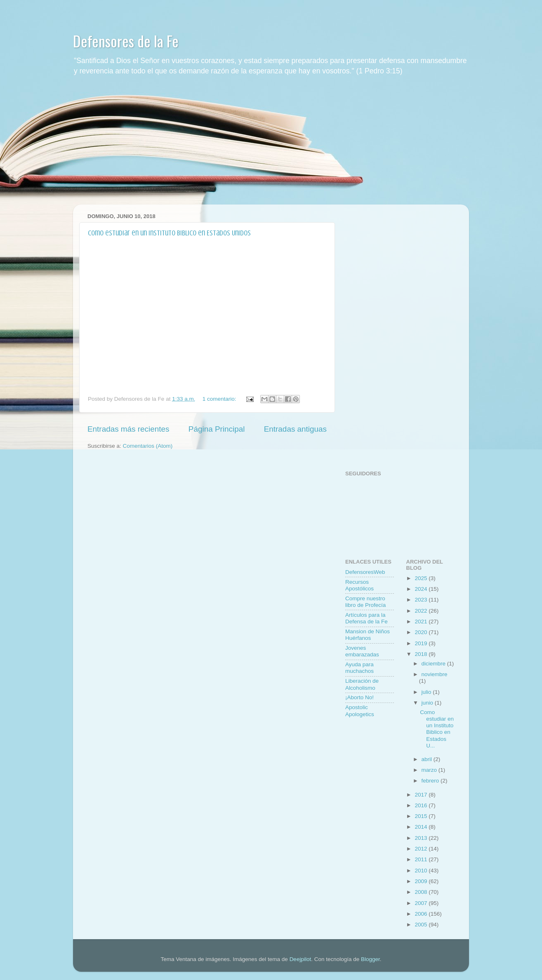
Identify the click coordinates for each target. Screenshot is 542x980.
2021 (422, 622)
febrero (431, 781)
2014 (422, 827)
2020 (422, 632)
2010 (422, 871)
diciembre (434, 664)
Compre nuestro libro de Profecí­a (365, 602)
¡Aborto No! (359, 697)
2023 (422, 600)
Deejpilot (300, 959)
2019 (422, 643)
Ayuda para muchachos (359, 668)
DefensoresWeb (365, 572)
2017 (422, 795)
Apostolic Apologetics (360, 711)
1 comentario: (220, 399)
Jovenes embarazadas (362, 651)
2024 (422, 589)
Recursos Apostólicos (359, 585)
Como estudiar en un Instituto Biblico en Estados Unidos (169, 233)
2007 (422, 903)
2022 (422, 611)
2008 (422, 892)
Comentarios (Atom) (148, 446)
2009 (422, 881)
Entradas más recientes (128, 429)
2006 (422, 914)
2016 (422, 805)
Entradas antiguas (295, 429)
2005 (422, 925)
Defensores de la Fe (126, 41)
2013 (422, 838)
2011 (422, 859)
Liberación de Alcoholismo (362, 684)
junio (428, 703)
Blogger (370, 959)
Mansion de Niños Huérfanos (368, 635)
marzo (430, 770)
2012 (422, 849)
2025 (422, 578)
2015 (422, 816)
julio (427, 692)
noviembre (435, 674)
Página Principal (217, 429)
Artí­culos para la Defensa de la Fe (366, 618)
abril (428, 759)
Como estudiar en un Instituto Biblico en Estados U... (437, 729)
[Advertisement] (271, 147)
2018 (422, 654)
